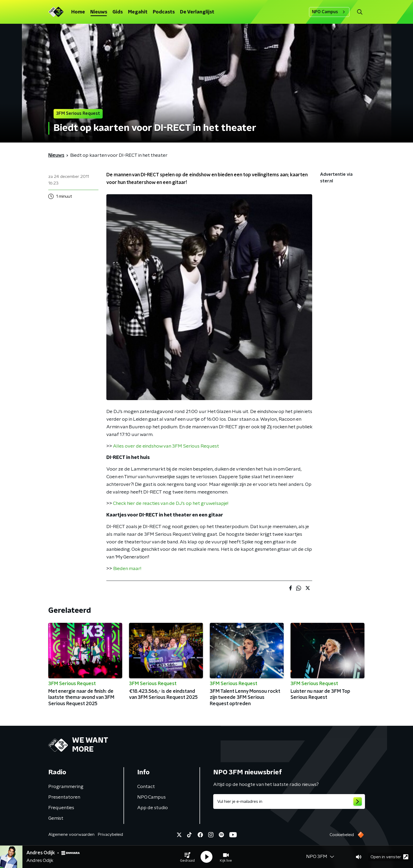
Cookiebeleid (342, 835)
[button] (187, 857)
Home (78, 12)
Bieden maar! (127, 569)
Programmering (66, 787)
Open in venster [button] (389, 857)
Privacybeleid (110, 834)
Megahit (138, 12)
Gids (118, 12)
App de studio (153, 808)
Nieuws (99, 12)
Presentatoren (64, 797)
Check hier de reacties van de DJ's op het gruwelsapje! (171, 504)
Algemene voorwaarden (71, 834)
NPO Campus (329, 12)
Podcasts (164, 12)
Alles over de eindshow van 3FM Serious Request (166, 446)
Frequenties (61, 808)
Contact (146, 787)
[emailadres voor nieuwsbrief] (289, 801)
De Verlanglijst (197, 12)
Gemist (56, 818)
